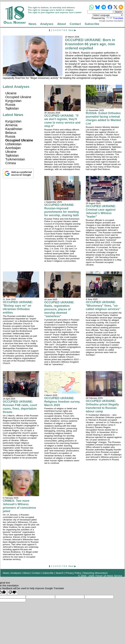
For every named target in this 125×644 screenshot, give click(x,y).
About (62, 24)
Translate (115, 18)
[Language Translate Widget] (108, 15)
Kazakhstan (14, 129)
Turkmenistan (15, 159)
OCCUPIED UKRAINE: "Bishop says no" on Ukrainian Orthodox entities (18, 307)
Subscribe (92, 24)
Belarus (11, 133)
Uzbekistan (13, 144)
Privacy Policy (73, 573)
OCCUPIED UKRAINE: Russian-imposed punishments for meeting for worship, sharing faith (62, 210)
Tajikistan (12, 108)
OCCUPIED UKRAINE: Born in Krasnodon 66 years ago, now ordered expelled (90, 44)
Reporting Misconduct (95, 573)
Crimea (11, 163)
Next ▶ (72, 30)
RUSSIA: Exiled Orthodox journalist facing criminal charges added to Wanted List (103, 118)
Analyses (47, 24)
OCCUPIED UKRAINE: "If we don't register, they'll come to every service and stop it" (62, 121)
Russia (10, 105)
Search (60, 573)
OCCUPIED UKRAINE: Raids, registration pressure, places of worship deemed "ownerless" (59, 309)
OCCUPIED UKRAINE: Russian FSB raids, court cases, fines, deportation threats (20, 407)
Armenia (11, 125)
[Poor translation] (12, 592)
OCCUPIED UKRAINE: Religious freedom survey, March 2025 (62, 402)
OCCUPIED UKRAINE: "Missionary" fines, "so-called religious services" (103, 306)
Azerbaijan (13, 148)
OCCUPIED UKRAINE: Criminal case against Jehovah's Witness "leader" (101, 211)
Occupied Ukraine (18, 97)
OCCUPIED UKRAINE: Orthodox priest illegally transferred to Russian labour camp (102, 406)
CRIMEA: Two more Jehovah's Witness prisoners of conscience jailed (19, 506)
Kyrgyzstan (13, 101)
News (33, 24)
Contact (75, 24)
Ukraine (11, 93)
